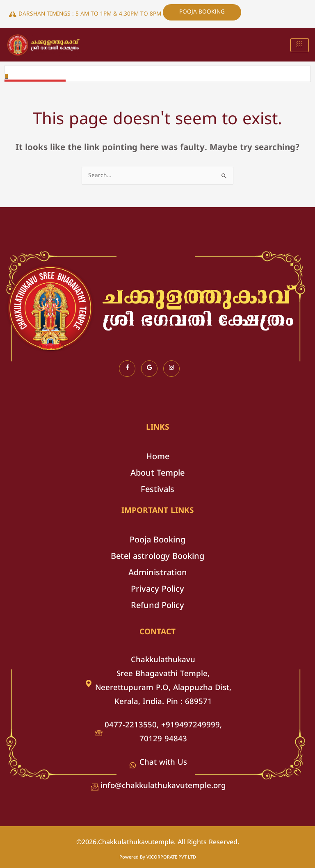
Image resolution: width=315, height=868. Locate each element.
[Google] (149, 369)
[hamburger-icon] (300, 45)
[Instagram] (171, 369)
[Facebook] (127, 369)
